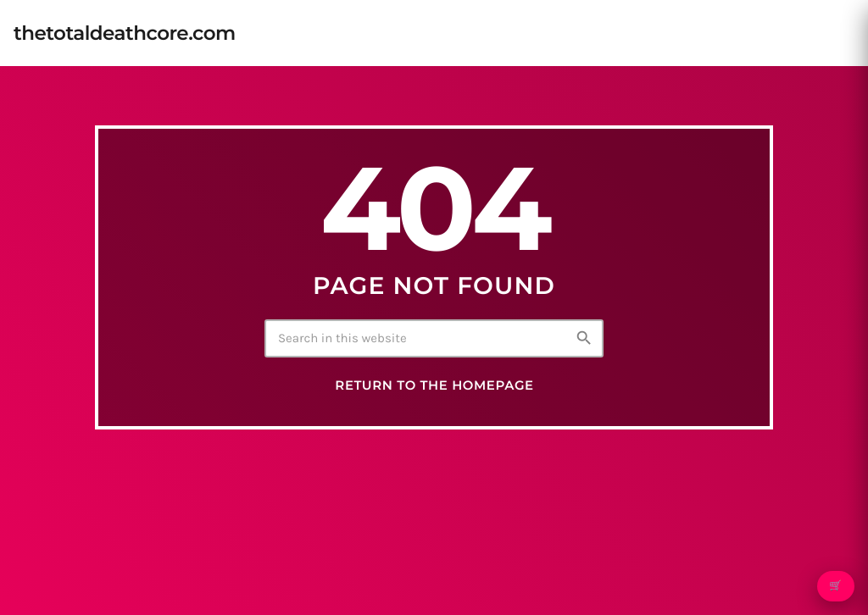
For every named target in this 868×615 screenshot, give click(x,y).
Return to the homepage (434, 385)
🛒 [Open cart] (835, 586)
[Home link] (125, 33)
